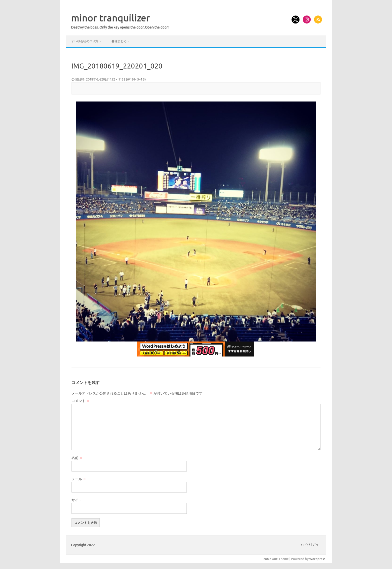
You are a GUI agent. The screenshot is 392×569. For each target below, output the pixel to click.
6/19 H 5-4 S (136, 79)
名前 (77, 458)
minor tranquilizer (111, 18)
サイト (77, 500)
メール (79, 479)
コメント (81, 401)
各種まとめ (119, 41)
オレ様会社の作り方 (85, 41)
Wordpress (317, 559)
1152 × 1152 (117, 79)
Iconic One (270, 559)
